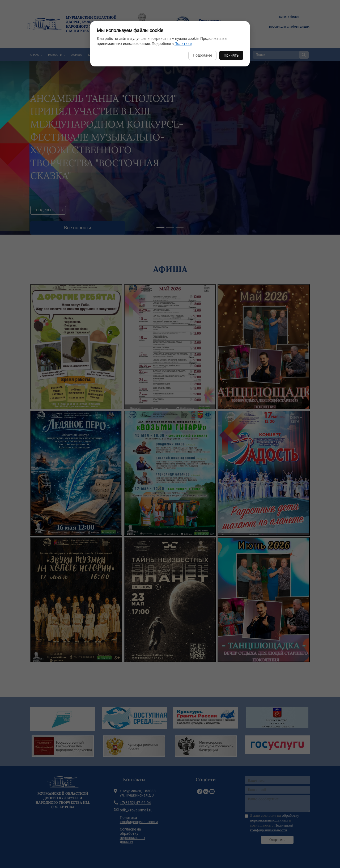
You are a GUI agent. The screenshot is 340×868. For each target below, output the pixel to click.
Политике (183, 44)
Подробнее (202, 55)
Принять (231, 55)
